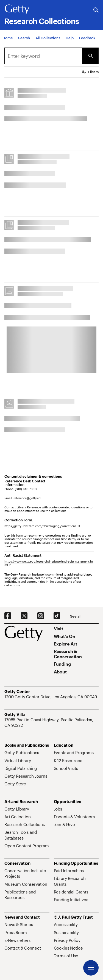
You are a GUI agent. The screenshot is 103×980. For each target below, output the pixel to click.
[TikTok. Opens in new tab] (57, 616)
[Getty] (17, 10)
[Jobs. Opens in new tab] (58, 809)
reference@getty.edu (28, 498)
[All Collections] (48, 39)
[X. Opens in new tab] (24, 616)
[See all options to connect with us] (76, 616)
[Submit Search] (90, 56)
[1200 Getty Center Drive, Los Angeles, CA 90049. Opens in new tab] (51, 697)
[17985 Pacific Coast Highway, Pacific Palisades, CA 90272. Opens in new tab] (51, 722)
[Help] (70, 39)
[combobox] (43, 56)
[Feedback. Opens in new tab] (87, 39)
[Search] (24, 39)
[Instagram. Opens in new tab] (41, 616)
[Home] (8, 39)
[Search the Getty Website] (96, 10)
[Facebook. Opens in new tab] (8, 616)
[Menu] (91, 968)
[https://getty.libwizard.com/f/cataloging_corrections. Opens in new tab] (42, 526)
